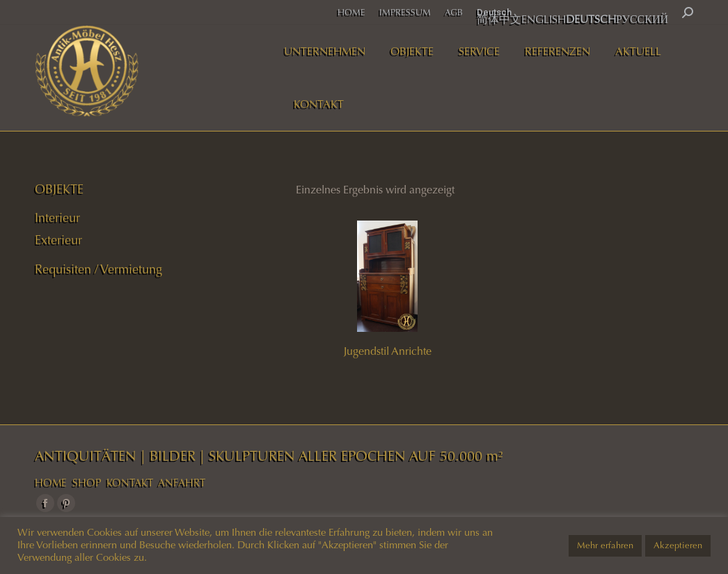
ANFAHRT (182, 483)
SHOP (87, 483)
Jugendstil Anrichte (388, 351)
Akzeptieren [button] (678, 545)
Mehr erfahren (605, 545)
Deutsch (494, 12)
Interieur (57, 218)
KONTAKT (130, 483)
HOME (51, 483)
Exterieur (58, 240)
